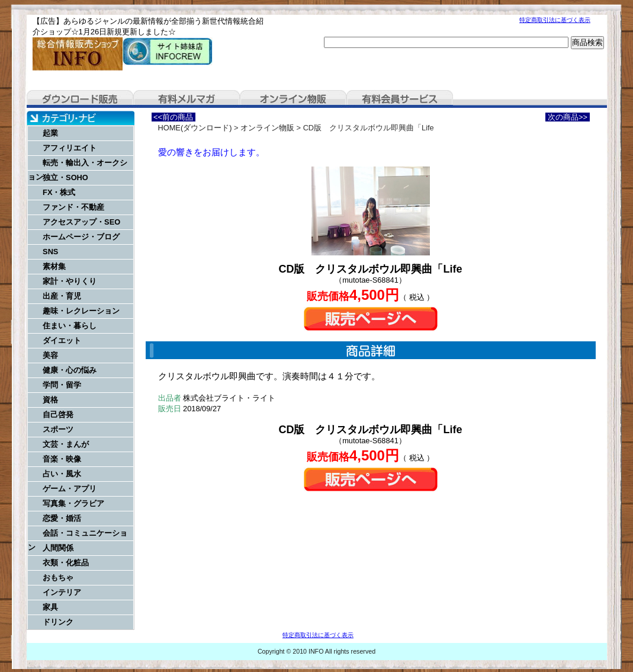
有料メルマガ (187, 99)
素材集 (54, 266)
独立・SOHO (65, 177)
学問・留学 (62, 385)
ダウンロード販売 (80, 99)
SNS (50, 252)
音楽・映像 (62, 459)
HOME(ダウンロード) (195, 128)
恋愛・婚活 (62, 518)
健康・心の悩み (70, 370)
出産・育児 (62, 296)
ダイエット (62, 340)
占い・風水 (62, 474)
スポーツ (58, 429)
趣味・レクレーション (81, 311)
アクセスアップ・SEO (81, 222)
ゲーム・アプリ (70, 489)
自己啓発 (58, 415)
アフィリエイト (70, 148)
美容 (50, 355)
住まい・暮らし (70, 326)
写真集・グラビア (73, 503)
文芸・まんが (66, 444)
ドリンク (58, 622)
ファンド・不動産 (73, 207)
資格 (50, 400)
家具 (50, 607)
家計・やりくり (70, 281)
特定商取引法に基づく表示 (555, 20)
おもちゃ (58, 577)
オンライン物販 (293, 99)
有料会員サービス (400, 99)
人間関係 (58, 548)
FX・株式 (59, 192)
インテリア (62, 592)
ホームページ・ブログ (81, 237)
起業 (50, 133)
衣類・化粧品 (66, 563)
